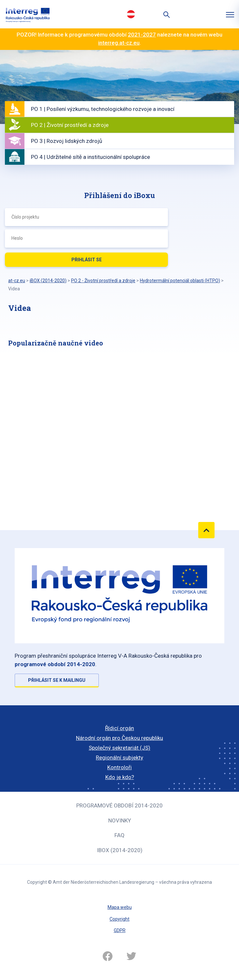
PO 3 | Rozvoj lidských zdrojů (67, 141)
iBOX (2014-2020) (120, 850)
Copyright (119, 919)
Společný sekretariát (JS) (119, 748)
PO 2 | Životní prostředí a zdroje (70, 125)
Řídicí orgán (119, 728)
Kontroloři (119, 767)
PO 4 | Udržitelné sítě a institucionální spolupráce (90, 157)
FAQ (119, 835)
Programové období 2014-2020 (119, 805)
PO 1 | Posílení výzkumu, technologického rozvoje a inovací (103, 109)
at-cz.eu (17, 281)
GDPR (120, 930)
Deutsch (131, 14)
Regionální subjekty (119, 758)
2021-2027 (142, 35)
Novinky (120, 820)
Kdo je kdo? (120, 777)
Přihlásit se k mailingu (57, 680)
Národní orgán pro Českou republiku (119, 738)
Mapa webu (120, 907)
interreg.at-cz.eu (119, 43)
